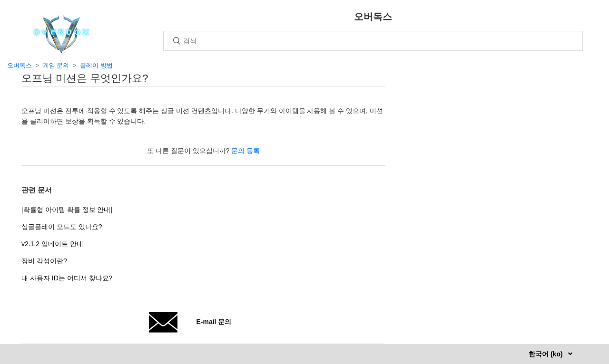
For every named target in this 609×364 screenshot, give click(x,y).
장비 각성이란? (44, 261)
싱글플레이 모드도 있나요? (62, 227)
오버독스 (20, 65)
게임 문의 (56, 65)
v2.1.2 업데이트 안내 (52, 244)
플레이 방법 (96, 65)
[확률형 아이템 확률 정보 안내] (67, 210)
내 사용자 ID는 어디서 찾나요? (67, 278)
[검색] (373, 41)
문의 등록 (246, 151)
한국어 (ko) (546, 354)
